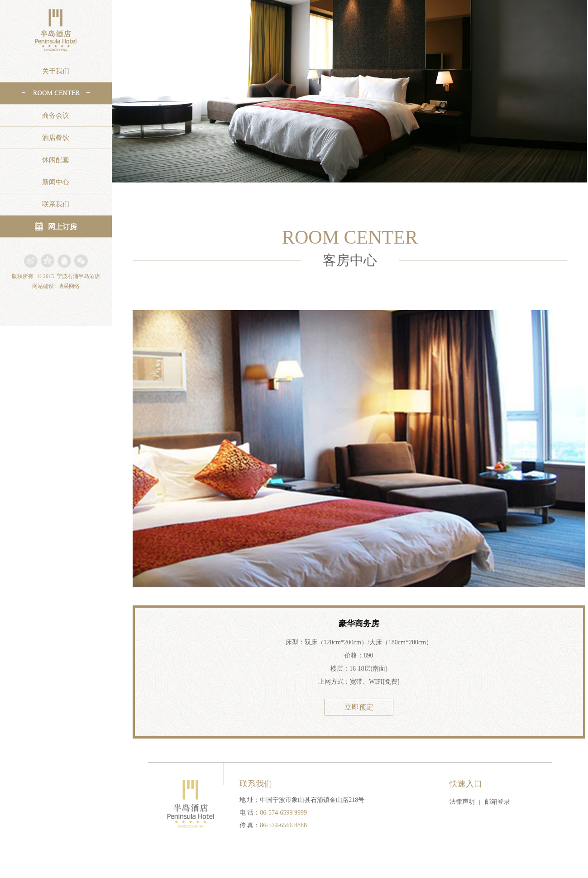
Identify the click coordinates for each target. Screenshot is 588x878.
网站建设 (43, 286)
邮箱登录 (497, 802)
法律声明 (462, 802)
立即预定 (359, 707)
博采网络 (69, 286)
